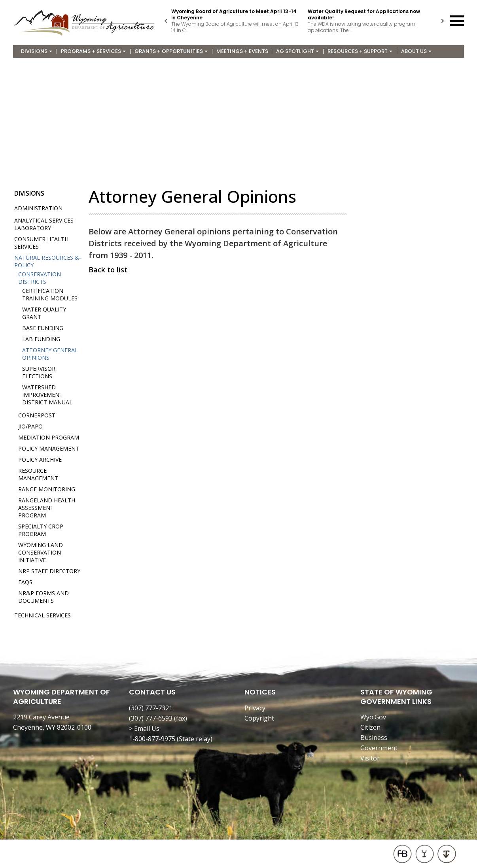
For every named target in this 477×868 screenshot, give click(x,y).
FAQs (25, 582)
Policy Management (49, 448)
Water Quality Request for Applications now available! (364, 14)
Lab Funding (41, 339)
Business (374, 738)
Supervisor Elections (39, 372)
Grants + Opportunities (171, 51)
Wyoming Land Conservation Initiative (41, 552)
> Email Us (144, 728)
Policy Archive (40, 459)
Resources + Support (360, 51)
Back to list (108, 270)
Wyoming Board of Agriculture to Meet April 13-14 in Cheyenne (234, 14)
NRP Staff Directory (49, 571)
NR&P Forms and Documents (44, 597)
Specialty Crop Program (41, 530)
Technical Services (43, 615)
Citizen (370, 727)
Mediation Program (49, 437)
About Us (416, 51)
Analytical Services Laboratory (44, 224)
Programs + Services (93, 51)
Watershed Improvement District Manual (47, 395)
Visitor (370, 758)
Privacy (255, 708)
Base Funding (43, 328)
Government (379, 748)
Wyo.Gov (373, 717)
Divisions (37, 51)
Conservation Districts (40, 278)
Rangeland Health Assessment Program (47, 508)
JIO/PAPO (30, 426)
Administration (38, 208)
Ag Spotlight (297, 51)
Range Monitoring (47, 489)
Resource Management (38, 474)
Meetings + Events (242, 51)
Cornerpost (37, 415)
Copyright (259, 718)
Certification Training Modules (50, 294)
